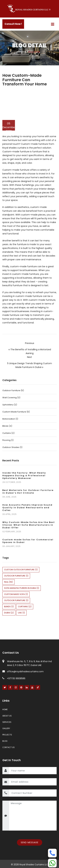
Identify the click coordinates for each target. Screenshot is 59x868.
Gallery (6, 728)
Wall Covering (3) (11, 398)
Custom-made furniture (34, 144)
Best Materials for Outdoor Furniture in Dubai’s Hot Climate (28, 492)
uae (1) (21, 613)
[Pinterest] (21, 687)
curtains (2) (25, 607)
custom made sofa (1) (16, 594)
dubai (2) (9, 613)
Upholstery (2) (10, 405)
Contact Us (8, 747)
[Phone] (52, 853)
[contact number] (33, 793)
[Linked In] (27, 687)
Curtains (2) (8, 433)
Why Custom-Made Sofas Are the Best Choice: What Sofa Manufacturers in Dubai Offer (29, 525)
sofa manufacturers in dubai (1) (22, 588)
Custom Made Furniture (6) (16, 412)
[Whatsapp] (52, 863)
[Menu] (53, 24)
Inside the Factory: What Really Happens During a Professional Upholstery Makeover (24, 476)
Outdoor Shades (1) (12, 447)
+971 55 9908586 (14, 678)
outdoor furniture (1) (16, 576)
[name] (33, 771)
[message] (33, 816)
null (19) (8, 582)
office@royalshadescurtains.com (23, 671)
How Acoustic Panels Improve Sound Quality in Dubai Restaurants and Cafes (27, 508)
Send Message (30, 842)
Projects (7, 735)
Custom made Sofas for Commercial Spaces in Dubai (28, 541)
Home (23, 52)
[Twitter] (5, 687)
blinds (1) (9, 607)
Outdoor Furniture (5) (13, 390)
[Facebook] (10, 687)
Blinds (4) (7, 426)
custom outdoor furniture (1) (21, 570)
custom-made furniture (29, 296)
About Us (7, 716)
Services (7, 722)
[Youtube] (32, 687)
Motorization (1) (10, 419)
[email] (33, 782)
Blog (5, 741)
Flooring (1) (8, 440)
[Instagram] (16, 687)
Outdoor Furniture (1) (16, 600)
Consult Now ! (13, 24)
